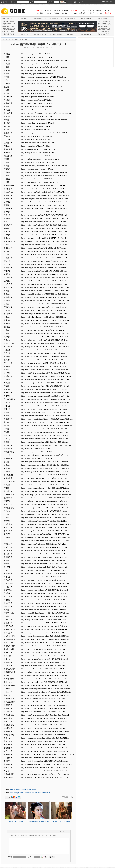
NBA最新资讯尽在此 (56, 19)
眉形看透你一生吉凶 (40, 19)
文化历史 (82, 11)
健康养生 (100, 11)
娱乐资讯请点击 (23, 19)
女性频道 (100, 13)
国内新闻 (24, 39)
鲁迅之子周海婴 (7, 19)
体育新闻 (74, 13)
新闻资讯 (17, 39)
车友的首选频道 (70, 19)
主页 (11, 39)
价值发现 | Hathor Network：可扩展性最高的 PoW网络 (30, 793)
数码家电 (57, 13)
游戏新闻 (65, 13)
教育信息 (82, 13)
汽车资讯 (65, 11)
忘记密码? (81, 2)
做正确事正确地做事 (9, 29)
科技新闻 (57, 11)
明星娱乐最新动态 (8, 26)
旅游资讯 (91, 13)
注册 (75, 2)
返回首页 (4, 2)
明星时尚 (108, 11)
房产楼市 (91, 11)
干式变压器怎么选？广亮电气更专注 (24, 790)
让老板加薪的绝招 (8, 34)
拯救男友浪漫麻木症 (9, 21)
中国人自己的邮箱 (8, 32)
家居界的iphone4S (87, 19)
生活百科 (48, 13)
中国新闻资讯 (38, 48)
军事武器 (48, 11)
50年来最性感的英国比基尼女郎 (39, 822)
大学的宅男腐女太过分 (16, 822)
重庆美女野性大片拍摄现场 (62, 822)
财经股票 (40, 13)
